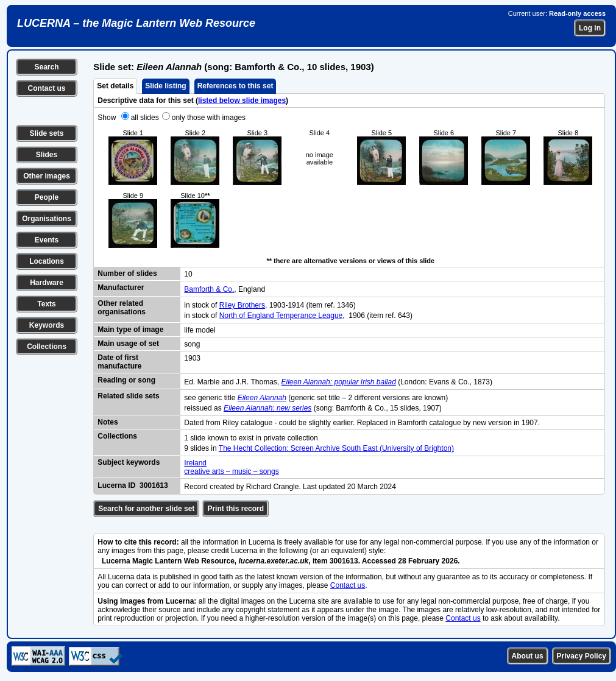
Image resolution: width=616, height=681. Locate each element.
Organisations (47, 219)
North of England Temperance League (281, 316)
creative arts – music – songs (231, 471)
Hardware (47, 283)
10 (188, 274)
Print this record (235, 509)
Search (46, 67)
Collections (47, 347)
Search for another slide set (146, 509)
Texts (46, 304)
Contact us (46, 88)
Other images (47, 176)
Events (47, 240)
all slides (145, 118)
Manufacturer (121, 288)
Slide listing (165, 86)
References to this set (235, 86)
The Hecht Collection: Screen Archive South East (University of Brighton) (336, 448)
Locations (47, 261)
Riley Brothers (242, 305)
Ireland (195, 463)
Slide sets (46, 133)
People (47, 197)
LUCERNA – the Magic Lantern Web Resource (136, 23)
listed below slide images (242, 101)
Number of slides (127, 273)
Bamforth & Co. (209, 289)
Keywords (47, 325)
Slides (47, 155)
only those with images (209, 118)
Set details (115, 86)
